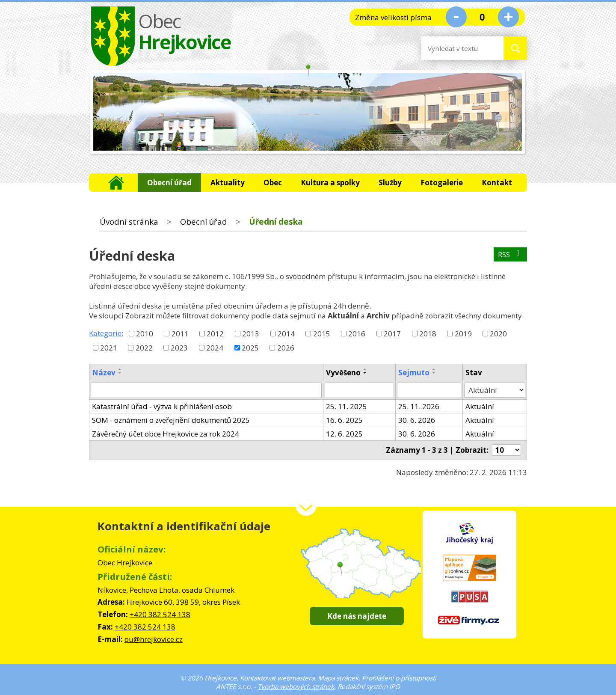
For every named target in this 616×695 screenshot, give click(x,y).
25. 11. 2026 (419, 406)
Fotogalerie (442, 183)
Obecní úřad (169, 183)
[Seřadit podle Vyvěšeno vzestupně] (365, 369)
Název (104, 373)
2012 (215, 334)
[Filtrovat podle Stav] (495, 390)
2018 (428, 334)
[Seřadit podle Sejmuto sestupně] (434, 373)
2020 (498, 334)
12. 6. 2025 (344, 434)
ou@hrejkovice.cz (154, 639)
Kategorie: (106, 333)
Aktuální (480, 406)
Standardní (482, 17)
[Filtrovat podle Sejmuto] (429, 390)
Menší (456, 17)
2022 (144, 348)
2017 (392, 334)
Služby (390, 183)
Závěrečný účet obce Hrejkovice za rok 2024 (166, 434)
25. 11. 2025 (346, 406)
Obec (273, 183)
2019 (463, 334)
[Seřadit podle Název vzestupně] (120, 369)
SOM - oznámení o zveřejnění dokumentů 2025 (171, 420)
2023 (179, 348)
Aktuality (228, 183)
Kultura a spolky (330, 183)
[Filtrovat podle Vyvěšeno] (359, 390)
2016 (357, 334)
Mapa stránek (338, 678)
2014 (286, 334)
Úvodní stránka (116, 183)
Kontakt (497, 183)
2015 (322, 334)
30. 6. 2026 (417, 420)
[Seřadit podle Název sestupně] (120, 373)
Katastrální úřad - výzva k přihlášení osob (162, 406)
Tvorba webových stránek (296, 686)
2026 (286, 348)
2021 (109, 348)
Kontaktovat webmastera (277, 678)
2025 (250, 348)
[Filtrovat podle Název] (206, 390)
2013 (251, 334)
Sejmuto (414, 373)
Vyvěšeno (343, 373)
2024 (215, 348)
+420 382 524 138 (160, 614)
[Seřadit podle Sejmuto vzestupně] (434, 369)
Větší (508, 17)
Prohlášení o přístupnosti (399, 678)
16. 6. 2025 (344, 420)
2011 (180, 334)
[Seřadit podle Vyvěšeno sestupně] (365, 373)
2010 (145, 334)
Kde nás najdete (357, 616)
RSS (510, 254)
